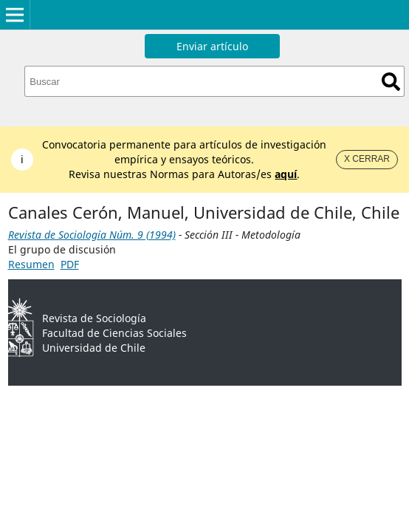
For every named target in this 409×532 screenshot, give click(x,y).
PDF (70, 264)
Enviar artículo (212, 46)
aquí (286, 174)
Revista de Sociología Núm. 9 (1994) (92, 235)
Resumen (31, 264)
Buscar (391, 82)
